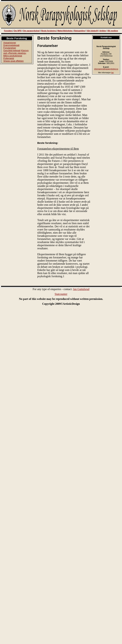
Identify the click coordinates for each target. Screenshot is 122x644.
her (112, 73)
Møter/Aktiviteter (65, 31)
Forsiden (8, 31)
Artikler (103, 31)
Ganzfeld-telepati (12, 50)
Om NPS (18, 31)
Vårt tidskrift (92, 31)
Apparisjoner (10, 43)
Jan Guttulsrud (81, 289)
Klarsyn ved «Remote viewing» (16, 52)
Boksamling (79, 31)
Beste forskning (49, 31)
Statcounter (61, 294)
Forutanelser (10, 48)
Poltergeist (9, 58)
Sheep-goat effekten (14, 61)
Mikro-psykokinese (13, 56)
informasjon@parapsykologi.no (106, 69)
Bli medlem (113, 31)
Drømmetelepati (11, 45)
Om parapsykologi (31, 31)
